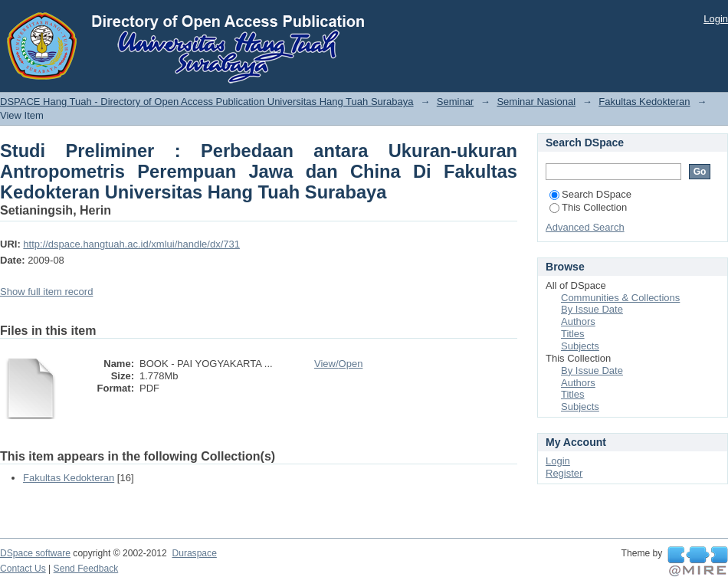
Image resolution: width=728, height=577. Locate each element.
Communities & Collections (620, 298)
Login (716, 19)
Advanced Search (585, 227)
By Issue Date (592, 309)
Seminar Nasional (536, 102)
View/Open (338, 364)
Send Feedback (86, 569)
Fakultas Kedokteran (644, 102)
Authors (578, 321)
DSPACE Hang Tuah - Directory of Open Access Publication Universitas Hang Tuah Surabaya (207, 102)
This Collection (588, 207)
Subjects (580, 346)
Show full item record (46, 292)
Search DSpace (590, 194)
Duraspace (194, 553)
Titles (573, 334)
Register (564, 473)
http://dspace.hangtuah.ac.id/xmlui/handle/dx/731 (131, 244)
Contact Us (23, 569)
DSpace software (35, 553)
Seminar (455, 102)
